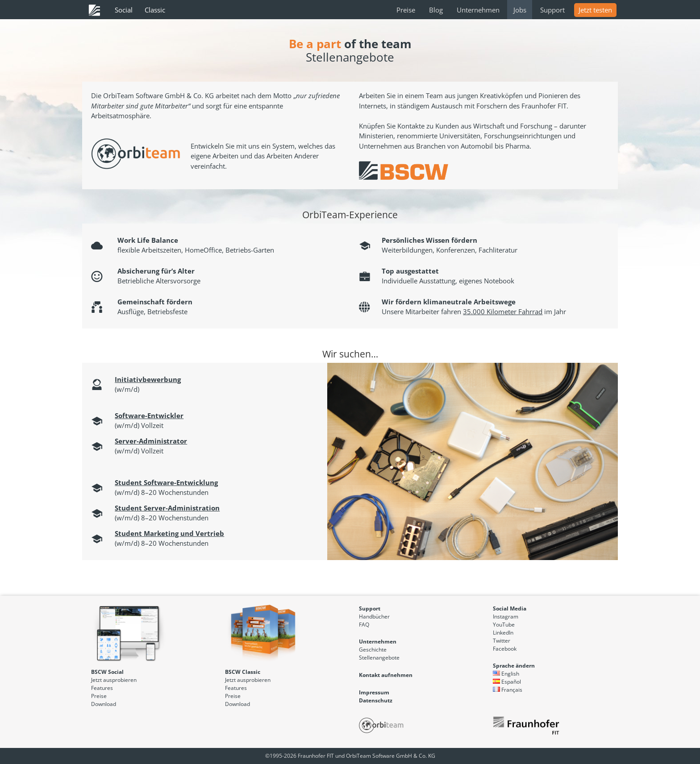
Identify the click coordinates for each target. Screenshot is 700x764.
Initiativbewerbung (148, 379)
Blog (436, 10)
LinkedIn (503, 633)
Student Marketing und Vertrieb (169, 533)
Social (124, 10)
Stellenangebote (379, 658)
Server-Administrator (151, 441)
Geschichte (373, 650)
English (506, 674)
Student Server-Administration (167, 508)
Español (507, 682)
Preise (406, 10)
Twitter (502, 641)
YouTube (504, 625)
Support (552, 10)
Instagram (506, 617)
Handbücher (374, 617)
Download (104, 704)
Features (102, 688)
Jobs (520, 10)
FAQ (364, 625)
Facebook (505, 649)
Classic (155, 10)
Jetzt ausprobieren (114, 680)
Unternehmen (478, 10)
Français (508, 690)
